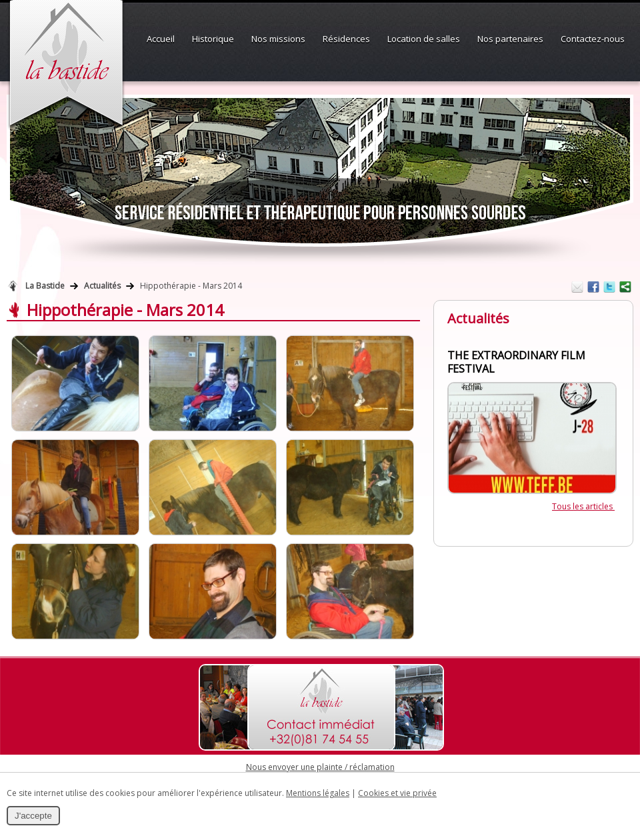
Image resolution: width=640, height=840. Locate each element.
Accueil (161, 39)
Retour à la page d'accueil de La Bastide (13, 286)
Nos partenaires (510, 39)
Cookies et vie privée (397, 793)
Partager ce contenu (625, 287)
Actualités (102, 286)
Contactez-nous (593, 39)
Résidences (346, 39)
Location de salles (424, 39)
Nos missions (278, 39)
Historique (213, 39)
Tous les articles (583, 506)
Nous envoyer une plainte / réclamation (320, 767)
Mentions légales (318, 793)
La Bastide (45, 286)
